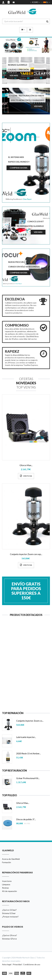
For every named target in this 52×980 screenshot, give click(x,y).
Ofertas (26, 379)
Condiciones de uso (32, 964)
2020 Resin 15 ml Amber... (28, 753)
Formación (7, 862)
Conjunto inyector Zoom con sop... (26, 554)
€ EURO (36, 2)
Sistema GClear (9, 913)
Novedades (26, 383)
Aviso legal (7, 964)
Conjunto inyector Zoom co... (30, 721)
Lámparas (6, 884)
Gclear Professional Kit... (28, 778)
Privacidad (17, 964)
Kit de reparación (9, 891)
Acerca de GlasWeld (11, 859)
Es (47, 2)
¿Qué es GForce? (9, 935)
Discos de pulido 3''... (26, 819)
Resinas (5, 888)
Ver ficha (26, 476)
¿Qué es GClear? (9, 910)
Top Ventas (26, 387)
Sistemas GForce (9, 939)
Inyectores (7, 881)
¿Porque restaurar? (10, 917)
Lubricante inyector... (26, 691)
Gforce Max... (26, 465)
